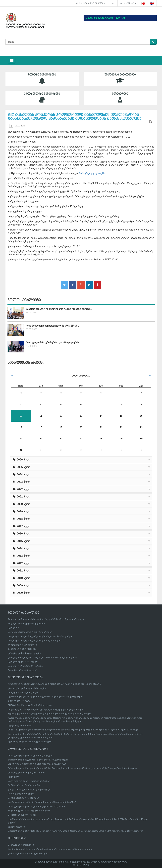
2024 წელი (22, 474)
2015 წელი (22, 541)
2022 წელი (22, 489)
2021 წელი (22, 497)
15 (121, 416)
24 (21, 439)
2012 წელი (22, 563)
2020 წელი (22, 504)
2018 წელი (22, 519)
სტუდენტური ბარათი (20, 726)
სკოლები (13, 628)
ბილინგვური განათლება (23, 670)
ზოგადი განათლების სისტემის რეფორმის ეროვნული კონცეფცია (47, 619)
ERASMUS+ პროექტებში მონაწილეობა (30, 705)
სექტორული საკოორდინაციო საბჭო (29, 781)
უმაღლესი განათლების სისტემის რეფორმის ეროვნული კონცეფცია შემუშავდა (54, 684)
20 (81, 427)
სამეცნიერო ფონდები (21, 845)
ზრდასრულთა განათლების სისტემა (29, 811)
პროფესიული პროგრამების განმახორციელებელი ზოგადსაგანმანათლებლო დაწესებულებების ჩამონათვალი (73, 768)
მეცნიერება (120, 98)
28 (41, 393)
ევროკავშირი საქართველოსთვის (28, 853)
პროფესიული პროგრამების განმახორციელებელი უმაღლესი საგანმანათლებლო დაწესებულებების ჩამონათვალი (76, 831)
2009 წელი (22, 585)
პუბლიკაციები (17, 827)
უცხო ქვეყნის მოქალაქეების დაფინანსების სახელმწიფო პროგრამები (50, 714)
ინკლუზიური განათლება (23, 645)
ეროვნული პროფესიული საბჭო (27, 773)
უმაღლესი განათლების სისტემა (27, 688)
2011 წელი (22, 571)
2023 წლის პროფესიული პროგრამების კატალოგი (37, 764)
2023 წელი (22, 482)
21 (101, 427)
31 (101, 393)
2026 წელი (22, 460)
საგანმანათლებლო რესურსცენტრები (30, 632)
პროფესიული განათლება (42, 98)
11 (41, 416)
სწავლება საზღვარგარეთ (23, 692)
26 (61, 439)
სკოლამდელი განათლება (23, 662)
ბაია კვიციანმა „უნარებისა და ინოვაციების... (53, 342)
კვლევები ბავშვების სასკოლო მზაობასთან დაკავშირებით (42, 657)
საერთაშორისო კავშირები (24, 798)
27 (21, 393)
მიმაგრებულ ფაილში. (92, 173)
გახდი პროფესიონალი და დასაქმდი (30, 789)
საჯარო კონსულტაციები (22, 815)
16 (141, 416)
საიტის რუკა (128, 3)
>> (150, 376)
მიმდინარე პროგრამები (22, 649)
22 (121, 427)
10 (21, 416)
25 (41, 439)
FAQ (112, 3)
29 (61, 393)
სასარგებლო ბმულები (91, 3)
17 (21, 427)
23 (141, 427)
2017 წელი (22, 526)
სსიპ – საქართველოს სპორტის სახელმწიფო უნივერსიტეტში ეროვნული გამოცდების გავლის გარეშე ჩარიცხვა (73, 730)
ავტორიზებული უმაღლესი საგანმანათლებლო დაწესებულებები (46, 697)
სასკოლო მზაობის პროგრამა (25, 666)
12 (61, 416)
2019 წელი (22, 511)
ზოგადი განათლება (42, 79)
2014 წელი (22, 548)
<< (12, 376)
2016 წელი (22, 534)
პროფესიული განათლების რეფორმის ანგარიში (36, 806)
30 (81, 393)
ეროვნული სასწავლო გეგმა (24, 653)
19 (61, 427)
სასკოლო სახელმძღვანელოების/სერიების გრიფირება (41, 636)
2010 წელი (22, 578)
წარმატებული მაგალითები (24, 785)
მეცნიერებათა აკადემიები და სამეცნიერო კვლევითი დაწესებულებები (50, 849)
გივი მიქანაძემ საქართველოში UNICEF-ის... (53, 326)
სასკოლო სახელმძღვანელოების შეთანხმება (35, 640)
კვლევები (14, 777)
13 (81, 416)
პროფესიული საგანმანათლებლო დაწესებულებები (38, 760)
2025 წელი (22, 467)
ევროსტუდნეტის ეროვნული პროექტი (30, 742)
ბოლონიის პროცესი (20, 701)
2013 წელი (22, 556)
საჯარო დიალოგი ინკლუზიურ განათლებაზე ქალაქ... (59, 309)
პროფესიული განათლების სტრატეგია (31, 755)
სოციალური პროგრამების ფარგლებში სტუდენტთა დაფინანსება (46, 709)
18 (41, 427)
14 (101, 416)
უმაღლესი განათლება (120, 79)
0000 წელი (22, 593)
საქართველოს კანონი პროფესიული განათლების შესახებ (42, 802)
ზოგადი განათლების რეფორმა (26, 623)
